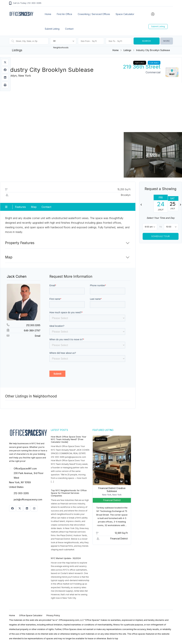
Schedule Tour (161, 236)
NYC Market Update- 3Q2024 (66, 558)
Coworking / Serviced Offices (94, 14)
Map (34, 207)
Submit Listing (52, 29)
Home (48, 14)
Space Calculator (125, 14)
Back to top (113, 638)
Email (38, 336)
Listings (127, 50)
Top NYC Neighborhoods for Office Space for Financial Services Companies (69, 493)
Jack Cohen (17, 276)
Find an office (64, 14)
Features (20, 207)
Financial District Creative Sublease (112, 490)
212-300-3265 (21, 493)
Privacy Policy (53, 615)
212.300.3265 (33, 325)
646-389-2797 (32, 330)
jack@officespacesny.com (28, 499)
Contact (69, 29)
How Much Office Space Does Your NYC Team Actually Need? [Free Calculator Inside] (69, 439)
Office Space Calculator (31, 615)
